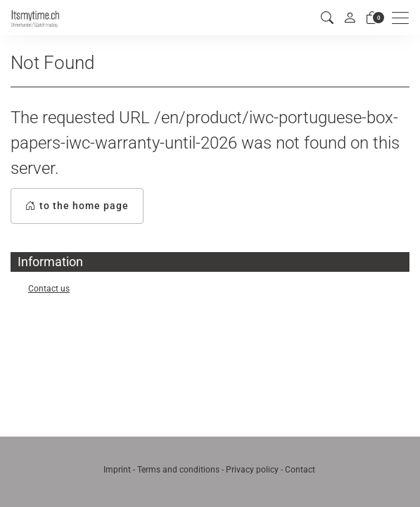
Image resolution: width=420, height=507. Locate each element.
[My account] (350, 18)
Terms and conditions (178, 470)
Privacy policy (252, 470)
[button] (327, 18)
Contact (300, 470)
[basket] (372, 18)
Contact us (49, 289)
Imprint (117, 470)
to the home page (77, 206)
